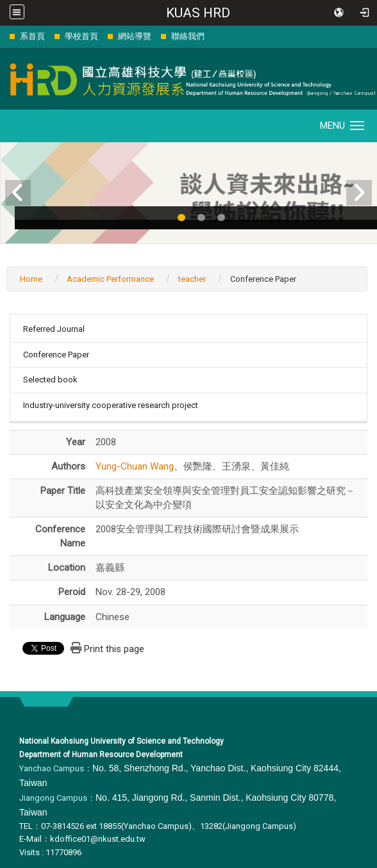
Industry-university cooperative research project (111, 405)
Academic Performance (110, 279)
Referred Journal (54, 329)
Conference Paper (56, 355)
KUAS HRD (198, 13)
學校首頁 (81, 36)
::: (3, 36)
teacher (192, 279)
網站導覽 (135, 36)
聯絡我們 (188, 36)
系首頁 (32, 36)
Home (31, 279)
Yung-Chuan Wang (135, 466)
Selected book (50, 380)
